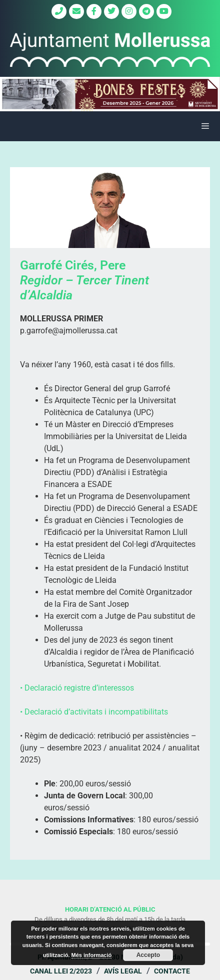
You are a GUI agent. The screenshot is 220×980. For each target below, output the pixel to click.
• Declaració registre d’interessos (77, 688)
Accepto (148, 955)
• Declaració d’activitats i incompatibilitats (94, 712)
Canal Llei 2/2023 (61, 971)
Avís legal (123, 971)
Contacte (172, 971)
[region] (110, 94)
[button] (110, 94)
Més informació (92, 955)
